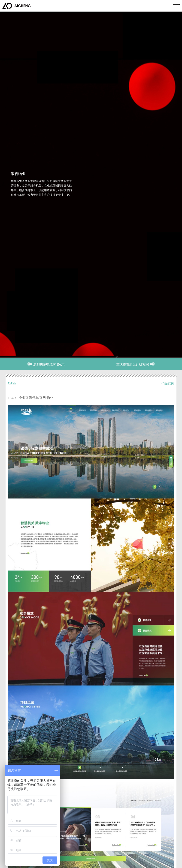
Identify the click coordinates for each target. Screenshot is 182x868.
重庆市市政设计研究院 (136, 362)
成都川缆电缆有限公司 (46, 362)
